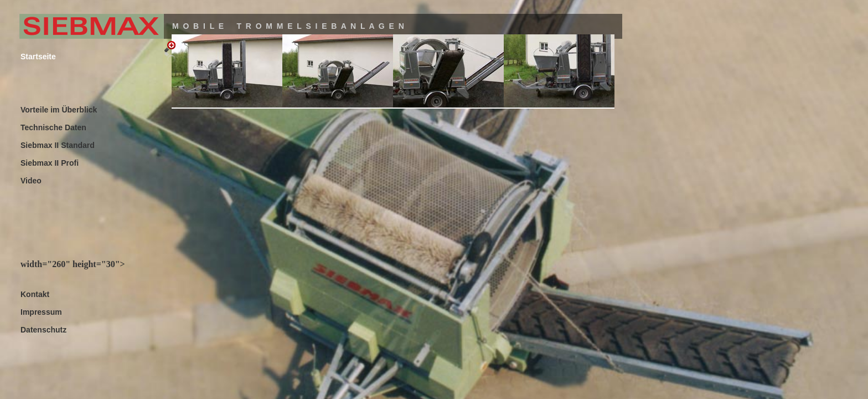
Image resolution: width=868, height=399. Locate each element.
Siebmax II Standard (58, 145)
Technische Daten (53, 127)
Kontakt (35, 294)
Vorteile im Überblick (59, 110)
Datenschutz (43, 330)
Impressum (41, 312)
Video (31, 181)
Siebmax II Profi (50, 163)
